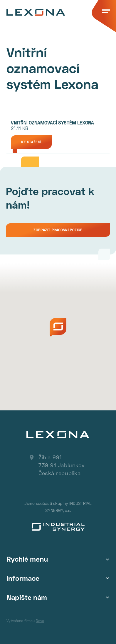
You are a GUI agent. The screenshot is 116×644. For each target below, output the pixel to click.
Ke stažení (31, 142)
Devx (40, 621)
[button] (58, 327)
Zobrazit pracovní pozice (58, 230)
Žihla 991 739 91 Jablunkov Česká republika (62, 465)
